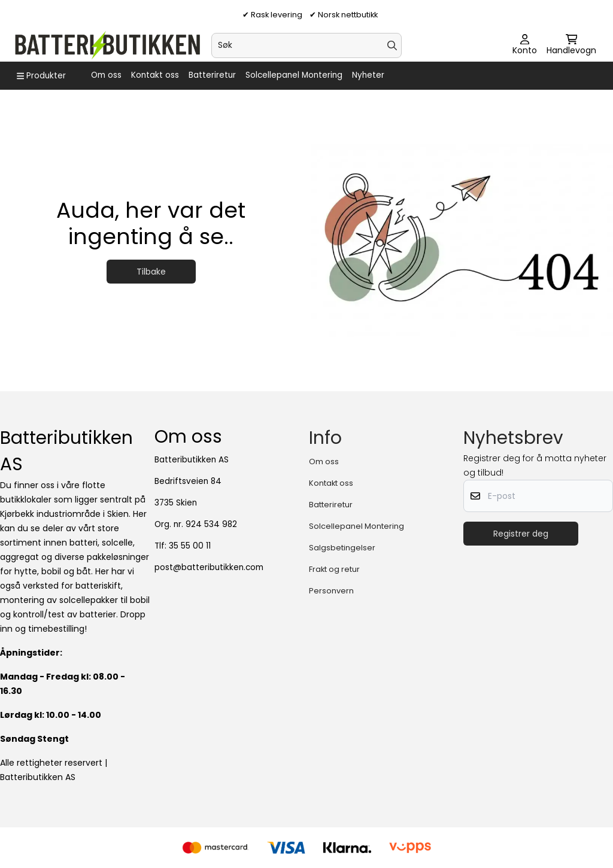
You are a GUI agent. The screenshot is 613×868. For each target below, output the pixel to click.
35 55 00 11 (190, 546)
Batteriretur (212, 75)
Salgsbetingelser (342, 548)
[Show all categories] (41, 76)
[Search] (392, 45)
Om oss (106, 75)
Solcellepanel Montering (294, 75)
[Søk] (306, 45)
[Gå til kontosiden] (525, 45)
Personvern (331, 591)
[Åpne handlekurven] (571, 45)
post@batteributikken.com (209, 567)
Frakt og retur (334, 569)
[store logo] (107, 45)
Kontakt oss (155, 75)
